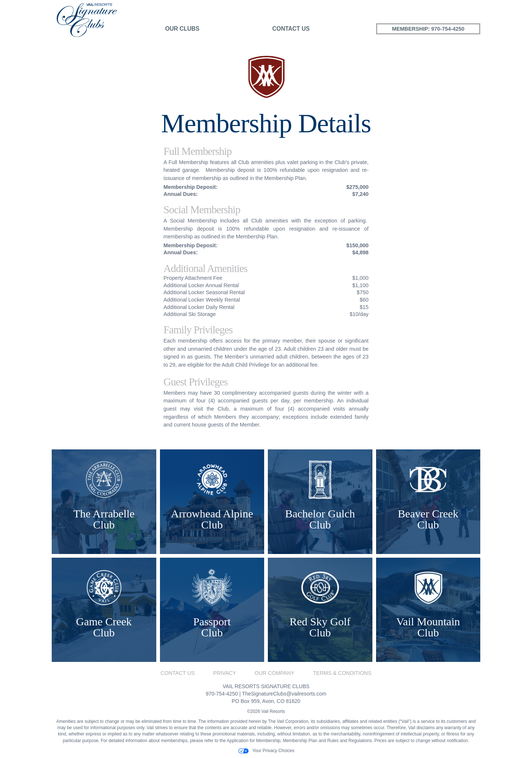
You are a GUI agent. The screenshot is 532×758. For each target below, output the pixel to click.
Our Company (274, 673)
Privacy (225, 673)
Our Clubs (182, 29)
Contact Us (291, 29)
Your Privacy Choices (266, 751)
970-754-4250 (448, 29)
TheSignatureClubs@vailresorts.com (284, 694)
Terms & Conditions (342, 673)
